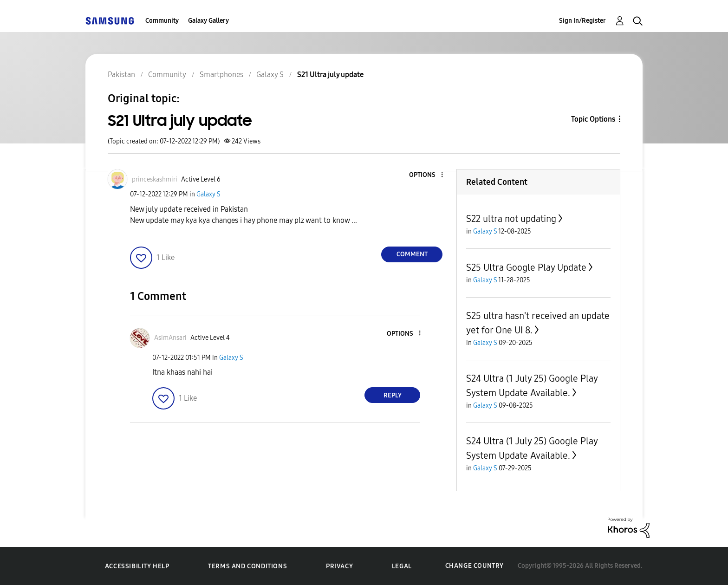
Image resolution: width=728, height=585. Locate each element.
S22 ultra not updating (511, 219)
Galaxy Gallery (208, 21)
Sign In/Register (582, 21)
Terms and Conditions (247, 566)
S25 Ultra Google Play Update (526, 267)
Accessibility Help (137, 566)
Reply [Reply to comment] (393, 395)
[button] (427, 175)
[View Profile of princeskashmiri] (155, 179)
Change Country (474, 566)
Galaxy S (208, 194)
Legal (402, 566)
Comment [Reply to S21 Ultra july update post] (412, 254)
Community (162, 21)
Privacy (339, 566)
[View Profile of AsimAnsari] (170, 338)
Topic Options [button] (593, 119)
